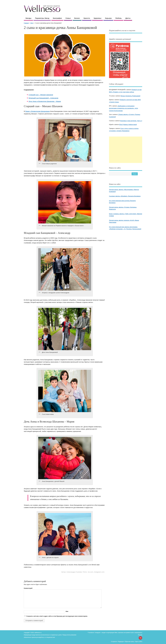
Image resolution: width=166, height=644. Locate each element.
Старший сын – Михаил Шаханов (41, 95)
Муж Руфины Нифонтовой (128, 125)
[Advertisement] (126, 150)
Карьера (108, 18)
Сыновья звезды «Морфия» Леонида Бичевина (125, 196)
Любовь (118, 18)
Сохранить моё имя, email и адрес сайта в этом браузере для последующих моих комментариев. (57, 616)
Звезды (28, 18)
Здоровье (97, 18)
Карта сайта (139, 642)
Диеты (128, 18)
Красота (87, 18)
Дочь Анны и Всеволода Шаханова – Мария (45, 101)
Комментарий (28, 588)
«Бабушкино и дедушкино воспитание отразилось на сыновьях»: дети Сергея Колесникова (123, 108)
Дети (32, 23)
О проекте (114, 642)
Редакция (121, 642)
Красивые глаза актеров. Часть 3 (131, 121)
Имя (67, 611)
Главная (26, 23)
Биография (57, 18)
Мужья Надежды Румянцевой (130, 96)
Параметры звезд (42, 18)
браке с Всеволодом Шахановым (37, 111)
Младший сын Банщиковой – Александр (43, 98)
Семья (68, 18)
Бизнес (77, 18)
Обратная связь (129, 642)
